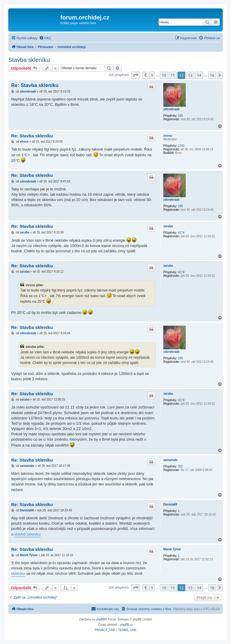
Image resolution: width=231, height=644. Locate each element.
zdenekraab (171, 109)
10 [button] (164, 75)
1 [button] (152, 75)
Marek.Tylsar (172, 549)
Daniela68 (170, 504)
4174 (181, 233)
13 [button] (190, 75)
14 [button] (199, 75)
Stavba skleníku (29, 60)
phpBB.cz (126, 625)
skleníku (18, 573)
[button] (136, 75)
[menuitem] (45, 38)
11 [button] (173, 75)
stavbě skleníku (28, 534)
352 (180, 466)
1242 (181, 146)
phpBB (101, 619)
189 (180, 116)
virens (168, 136)
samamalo (171, 460)
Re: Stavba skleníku (35, 85)
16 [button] (212, 75)
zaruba (168, 226)
